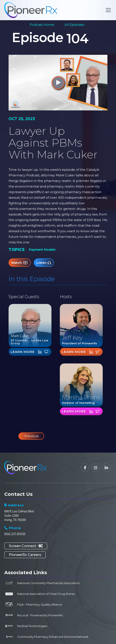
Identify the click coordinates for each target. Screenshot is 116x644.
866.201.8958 (15, 534)
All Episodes (74, 25)
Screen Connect (26, 546)
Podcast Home (42, 25)
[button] (107, 10)
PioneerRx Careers (25, 555)
